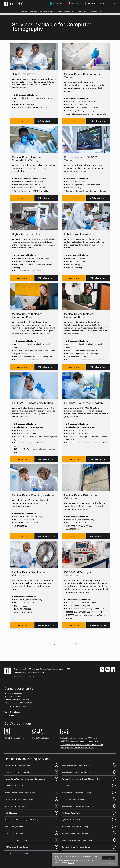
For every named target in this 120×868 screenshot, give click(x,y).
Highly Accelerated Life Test (89, 820)
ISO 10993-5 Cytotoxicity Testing (89, 799)
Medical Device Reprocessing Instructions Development (31, 779)
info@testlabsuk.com (21, 700)
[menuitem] (91, 4)
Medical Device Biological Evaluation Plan (31, 793)
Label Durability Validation (31, 827)
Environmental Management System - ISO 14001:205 (81, 744)
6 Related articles (98, 198)
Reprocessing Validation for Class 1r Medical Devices (89, 779)
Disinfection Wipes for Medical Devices (31, 854)
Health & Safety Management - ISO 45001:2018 (79, 741)
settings (73, 862)
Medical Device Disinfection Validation (89, 765)
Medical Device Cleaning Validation (31, 765)
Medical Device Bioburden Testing (89, 786)
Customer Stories (96, 11)
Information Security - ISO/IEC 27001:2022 (77, 747)
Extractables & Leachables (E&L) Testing (89, 793)
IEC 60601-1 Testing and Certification (89, 833)
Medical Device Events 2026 (75, 11)
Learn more (22, 121)
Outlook (59, 11)
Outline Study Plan (46, 11)
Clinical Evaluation (31, 813)
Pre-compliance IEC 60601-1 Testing (89, 827)
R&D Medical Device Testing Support (31, 786)
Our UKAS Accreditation (14, 738)
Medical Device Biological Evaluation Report (89, 806)
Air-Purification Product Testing (31, 840)
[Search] (114, 4)
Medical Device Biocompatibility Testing (31, 799)
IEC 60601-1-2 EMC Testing (31, 833)
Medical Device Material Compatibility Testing (31, 820)
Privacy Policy (10, 716)
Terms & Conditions (12, 712)
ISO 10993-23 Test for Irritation (31, 806)
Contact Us (91, 4)
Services (34, 11)
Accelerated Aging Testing (89, 813)
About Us (25, 11)
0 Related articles (46, 121)
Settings (107, 862)
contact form (21, 706)
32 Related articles (46, 536)
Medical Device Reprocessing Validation (89, 772)
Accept (107, 857)
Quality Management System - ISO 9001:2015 (78, 738)
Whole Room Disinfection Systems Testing (89, 840)
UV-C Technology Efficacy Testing (31, 847)
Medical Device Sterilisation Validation (31, 772)
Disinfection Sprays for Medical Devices (89, 847)
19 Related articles (98, 121)
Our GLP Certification (41, 738)
